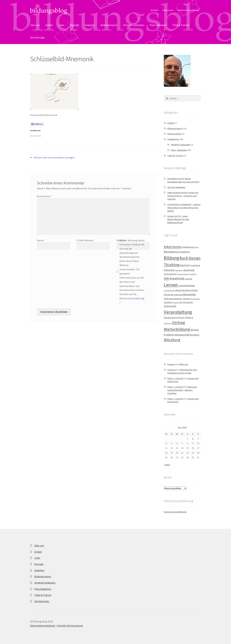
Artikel (49, 25)
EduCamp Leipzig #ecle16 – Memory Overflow (182, 390)
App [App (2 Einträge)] (197, 247)
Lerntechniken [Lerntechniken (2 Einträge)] (169, 291)
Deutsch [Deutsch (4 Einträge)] (184, 265)
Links (61, 25)
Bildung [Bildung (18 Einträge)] (171, 258)
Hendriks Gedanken (134, 25)
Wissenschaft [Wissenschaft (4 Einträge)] (182, 335)
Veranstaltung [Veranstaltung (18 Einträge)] (178, 312)
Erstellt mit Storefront (70, 626)
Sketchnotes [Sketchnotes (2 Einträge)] (195, 299)
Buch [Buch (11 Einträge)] (184, 258)
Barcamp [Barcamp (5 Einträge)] (169, 252)
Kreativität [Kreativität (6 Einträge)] (177, 278)
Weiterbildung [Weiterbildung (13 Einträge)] (177, 329)
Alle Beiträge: (38, 37)
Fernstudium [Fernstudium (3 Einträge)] (170, 274)
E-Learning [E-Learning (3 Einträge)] (195, 265)
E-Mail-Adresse (86, 240)
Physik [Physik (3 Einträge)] (195, 290)
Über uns (35, 25)
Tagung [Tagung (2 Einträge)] (176, 303)
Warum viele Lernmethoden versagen (54, 158)
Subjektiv (90, 25)
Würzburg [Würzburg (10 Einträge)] (172, 340)
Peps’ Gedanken (179, 150)
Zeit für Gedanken (176, 187)
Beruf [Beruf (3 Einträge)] (178, 252)
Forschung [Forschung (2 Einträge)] (193, 274)
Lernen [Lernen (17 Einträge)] (171, 285)
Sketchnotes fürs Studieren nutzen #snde (182, 371)
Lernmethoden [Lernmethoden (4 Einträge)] (187, 285)
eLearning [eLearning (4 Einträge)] (189, 270)
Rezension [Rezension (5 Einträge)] (190, 294)
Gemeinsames (174, 134)
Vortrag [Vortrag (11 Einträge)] (179, 323)
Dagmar (171, 364)
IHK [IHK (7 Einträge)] (166, 278)
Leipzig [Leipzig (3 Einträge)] (189, 279)
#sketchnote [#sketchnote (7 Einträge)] (173, 247)
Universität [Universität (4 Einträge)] (170, 306)
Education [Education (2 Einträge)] (179, 270)
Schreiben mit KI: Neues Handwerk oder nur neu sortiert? (183, 180)
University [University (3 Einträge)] (188, 302)
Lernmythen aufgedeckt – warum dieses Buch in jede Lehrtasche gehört (184, 208)
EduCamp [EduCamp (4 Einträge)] (169, 270)
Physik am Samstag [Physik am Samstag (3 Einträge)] (173, 295)
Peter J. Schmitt (175, 378)
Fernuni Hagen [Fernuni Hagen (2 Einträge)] (182, 274)
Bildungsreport (109, 25)
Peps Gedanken (158, 25)
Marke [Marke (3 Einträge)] (178, 290)
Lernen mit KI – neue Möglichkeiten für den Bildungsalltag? (178, 219)
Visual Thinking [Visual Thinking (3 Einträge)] (186, 318)
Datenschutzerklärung (188, 10)
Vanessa (172, 370)
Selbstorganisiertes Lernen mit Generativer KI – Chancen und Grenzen (183, 196)
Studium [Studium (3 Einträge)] (168, 302)
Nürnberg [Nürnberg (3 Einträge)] (186, 290)
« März (167, 465)
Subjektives (173, 139)
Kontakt (154, 10)
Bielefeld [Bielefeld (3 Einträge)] (185, 252)
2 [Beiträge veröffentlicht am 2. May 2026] (193, 439)
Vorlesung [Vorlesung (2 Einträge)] (168, 323)
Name (41, 240)
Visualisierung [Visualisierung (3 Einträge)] (171, 318)
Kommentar (45, 196)
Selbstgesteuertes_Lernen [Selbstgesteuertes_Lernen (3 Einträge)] (177, 299)
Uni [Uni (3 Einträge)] (181, 302)
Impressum (168, 10)
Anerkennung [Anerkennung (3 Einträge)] (188, 247)
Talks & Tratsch (181, 25)
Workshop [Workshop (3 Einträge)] (195, 335)
